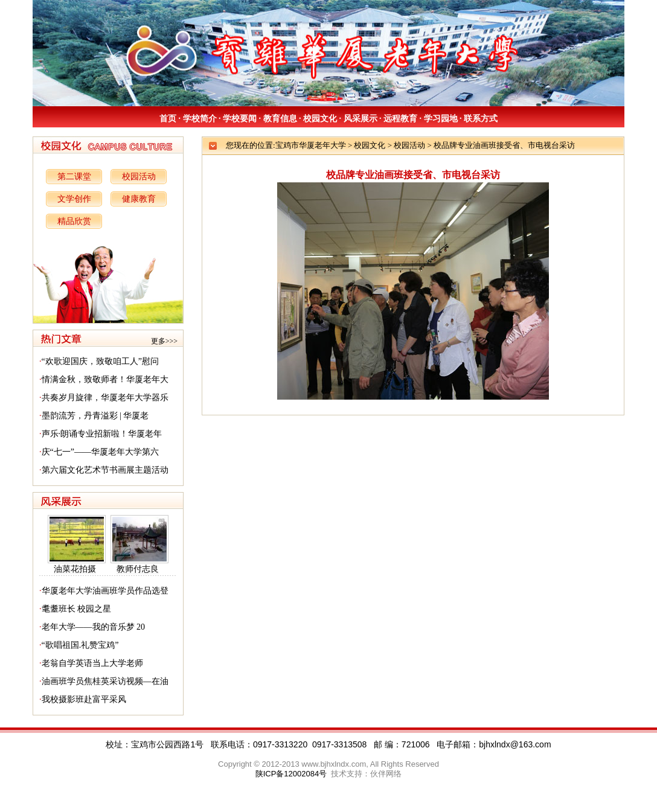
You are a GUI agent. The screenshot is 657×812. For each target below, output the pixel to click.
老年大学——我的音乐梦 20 (94, 627)
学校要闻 (240, 119)
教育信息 (280, 119)
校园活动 (139, 177)
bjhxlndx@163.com (515, 744)
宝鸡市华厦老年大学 (311, 145)
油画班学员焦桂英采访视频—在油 (105, 681)
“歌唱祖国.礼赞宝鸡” (80, 645)
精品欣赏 (74, 221)
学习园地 (441, 119)
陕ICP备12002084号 (291, 774)
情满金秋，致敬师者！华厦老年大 (105, 379)
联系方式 (481, 119)
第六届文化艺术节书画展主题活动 (105, 470)
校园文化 (320, 119)
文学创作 (74, 199)
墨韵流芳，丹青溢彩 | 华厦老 (95, 416)
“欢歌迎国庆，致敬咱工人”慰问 (100, 361)
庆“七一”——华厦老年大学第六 (100, 452)
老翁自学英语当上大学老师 (92, 663)
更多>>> (164, 341)
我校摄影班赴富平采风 (84, 699)
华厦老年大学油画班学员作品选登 (105, 591)
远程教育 (400, 119)
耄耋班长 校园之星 (77, 609)
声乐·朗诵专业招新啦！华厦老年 (102, 434)
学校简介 (200, 119)
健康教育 (139, 199)
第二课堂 (74, 177)
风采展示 (361, 119)
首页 (168, 119)
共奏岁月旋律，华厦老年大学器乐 (105, 398)
